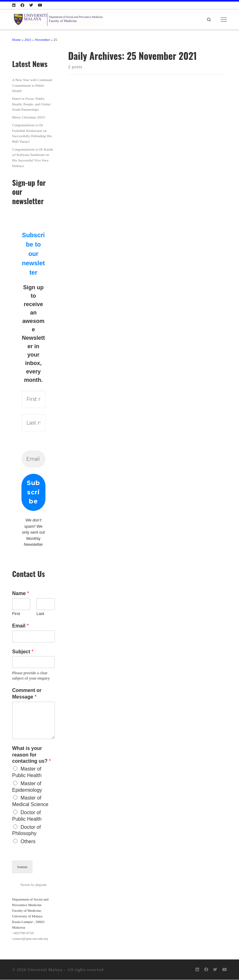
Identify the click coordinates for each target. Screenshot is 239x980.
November (42, 40)
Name (21, 594)
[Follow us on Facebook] (22, 5)
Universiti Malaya (45, 970)
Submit (22, 867)
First (16, 614)
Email (20, 626)
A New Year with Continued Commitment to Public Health (32, 85)
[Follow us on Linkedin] (14, 5)
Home (16, 40)
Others (28, 842)
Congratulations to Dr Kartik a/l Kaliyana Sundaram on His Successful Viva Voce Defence (33, 158)
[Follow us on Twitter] (31, 5)
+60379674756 (23, 933)
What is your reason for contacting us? (31, 755)
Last (40, 614)
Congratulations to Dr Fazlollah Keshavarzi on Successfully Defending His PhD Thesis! (32, 133)
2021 (28, 40)
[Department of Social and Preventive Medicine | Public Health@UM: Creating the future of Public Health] (58, 18)
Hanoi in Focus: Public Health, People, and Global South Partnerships (31, 104)
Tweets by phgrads (33, 885)
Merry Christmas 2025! (29, 117)
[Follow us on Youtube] (40, 5)
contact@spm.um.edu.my (30, 939)
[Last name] (33, 423)
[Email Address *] (33, 459)
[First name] (33, 399)
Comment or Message (27, 694)
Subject (23, 652)
